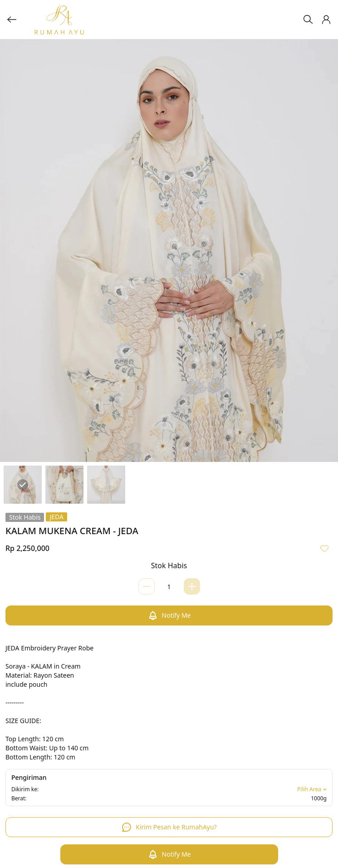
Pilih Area (313, 789)
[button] (326, 20)
